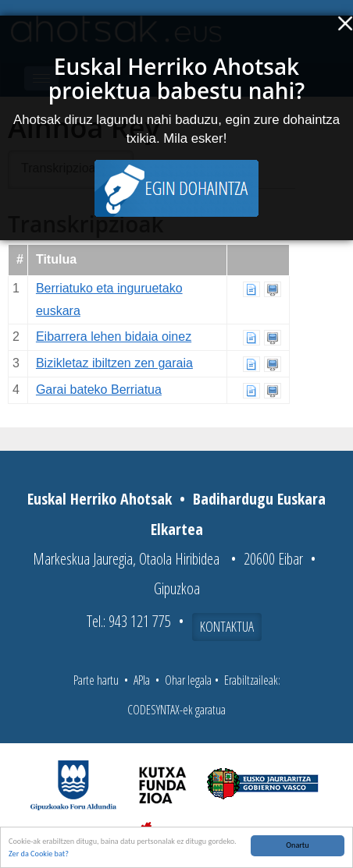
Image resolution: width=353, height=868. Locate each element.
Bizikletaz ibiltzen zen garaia (114, 363)
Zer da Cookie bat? (39, 854)
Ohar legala (188, 680)
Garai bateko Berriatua (99, 390)
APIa (142, 680)
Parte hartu (96, 680)
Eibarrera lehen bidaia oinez (114, 337)
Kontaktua (227, 626)
